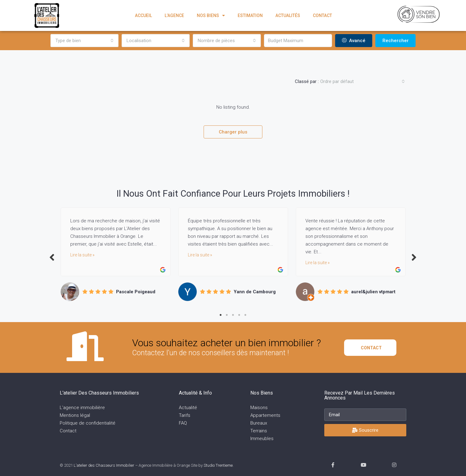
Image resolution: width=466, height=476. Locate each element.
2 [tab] (227, 315)
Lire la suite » (82, 255)
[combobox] (84, 41)
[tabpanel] (115, 254)
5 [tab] (245, 315)
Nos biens (211, 15)
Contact (322, 15)
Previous (52, 257)
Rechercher (396, 41)
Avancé (354, 41)
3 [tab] (233, 315)
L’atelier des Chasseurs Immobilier (104, 465)
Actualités (288, 15)
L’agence (174, 15)
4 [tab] (239, 315)
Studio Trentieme (218, 465)
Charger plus (233, 132)
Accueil (143, 15)
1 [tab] (221, 315)
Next (414, 257)
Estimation (250, 15)
